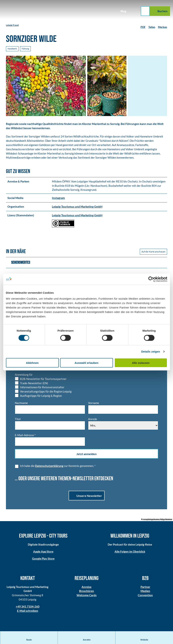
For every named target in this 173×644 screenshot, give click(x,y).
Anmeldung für (24, 375)
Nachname (21, 403)
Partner (145, 587)
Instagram (58, 199)
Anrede (93, 419)
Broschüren (86, 591)
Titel (18, 419)
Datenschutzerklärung (49, 466)
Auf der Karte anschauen (153, 252)
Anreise (86, 587)
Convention (145, 596)
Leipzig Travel (12, 25)
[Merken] (163, 26)
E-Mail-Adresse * (25, 435)
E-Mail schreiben (28, 611)
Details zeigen (151, 352)
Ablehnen (32, 363)
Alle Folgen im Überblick (130, 552)
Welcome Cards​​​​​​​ (86, 596)
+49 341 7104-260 (28, 607)
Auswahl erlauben (86, 363)
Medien (145, 591)
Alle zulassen (141, 363)
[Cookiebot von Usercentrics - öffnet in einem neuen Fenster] (151, 279)
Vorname (94, 403)
